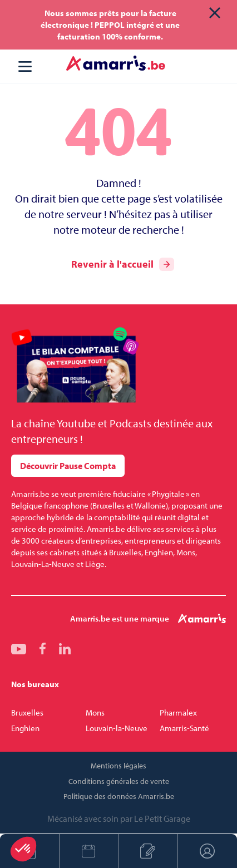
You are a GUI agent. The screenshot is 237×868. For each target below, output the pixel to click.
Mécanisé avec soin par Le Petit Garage (119, 818)
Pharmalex (178, 712)
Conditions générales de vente (119, 781)
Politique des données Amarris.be (119, 796)
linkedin (65, 648)
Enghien (25, 728)
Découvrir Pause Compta (68, 466)
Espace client (208, 851)
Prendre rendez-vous (88, 851)
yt (19, 648)
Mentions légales (119, 766)
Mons (95, 712)
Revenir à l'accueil (123, 264)
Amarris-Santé (184, 728)
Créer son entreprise (148, 851)
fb (43, 648)
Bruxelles (27, 712)
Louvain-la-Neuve (117, 728)
